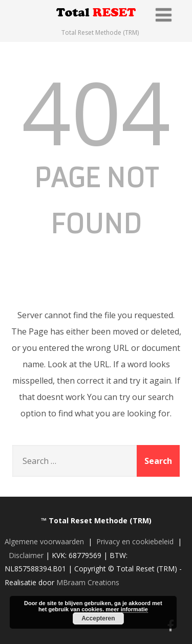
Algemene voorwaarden (44, 541)
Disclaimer (26, 555)
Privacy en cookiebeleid (135, 541)
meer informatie (127, 609)
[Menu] (164, 15)
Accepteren (98, 618)
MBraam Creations (88, 582)
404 (96, 112)
